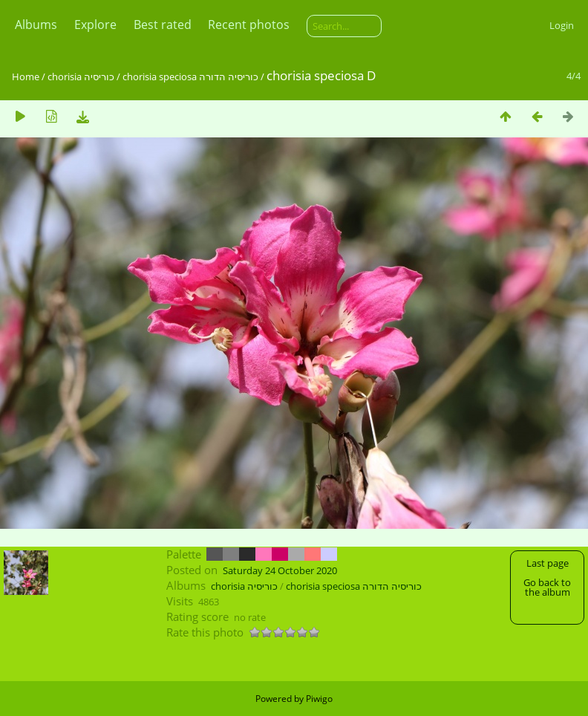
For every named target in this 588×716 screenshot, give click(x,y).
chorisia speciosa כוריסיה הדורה (190, 77)
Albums (36, 25)
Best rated (163, 25)
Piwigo (319, 699)
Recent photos (249, 25)
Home (26, 77)
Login (562, 25)
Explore (95, 25)
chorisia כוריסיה (81, 77)
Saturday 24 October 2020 (280, 570)
